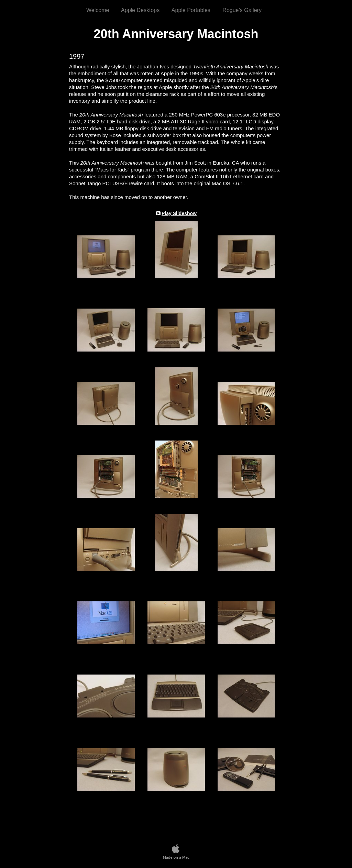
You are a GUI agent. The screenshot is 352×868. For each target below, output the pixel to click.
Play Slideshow (179, 213)
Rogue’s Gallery (242, 10)
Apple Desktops (140, 10)
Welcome (98, 10)
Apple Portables (191, 10)
